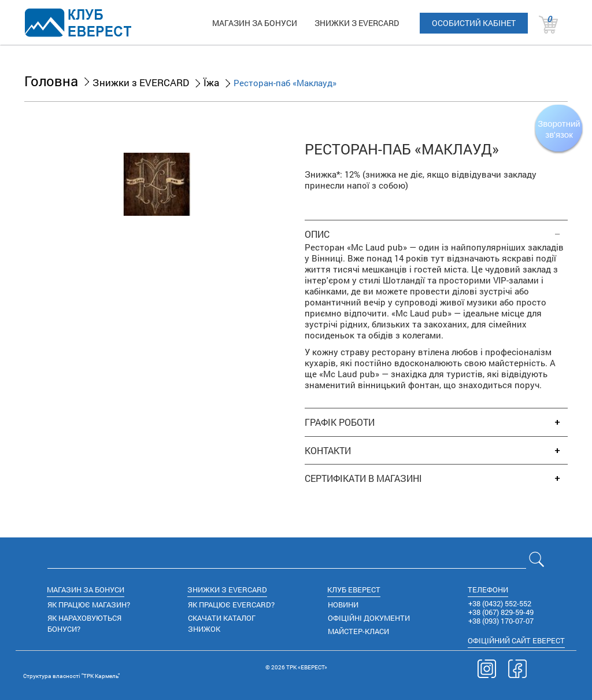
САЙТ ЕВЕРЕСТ (516, 640)
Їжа (211, 82)
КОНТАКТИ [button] (328, 451)
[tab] (436, 228)
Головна (51, 81)
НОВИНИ (343, 605)
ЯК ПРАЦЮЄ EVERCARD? (231, 605)
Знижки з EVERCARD (141, 82)
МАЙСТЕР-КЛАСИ (358, 631)
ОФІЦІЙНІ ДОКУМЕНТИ (369, 618)
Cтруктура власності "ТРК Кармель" (71, 676)
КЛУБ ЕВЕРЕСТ (354, 590)
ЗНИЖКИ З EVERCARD (357, 23)
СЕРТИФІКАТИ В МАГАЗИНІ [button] (363, 478)
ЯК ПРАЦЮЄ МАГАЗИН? (89, 605)
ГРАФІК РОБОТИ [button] (340, 422)
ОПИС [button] (317, 234)
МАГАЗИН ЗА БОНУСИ (255, 23)
